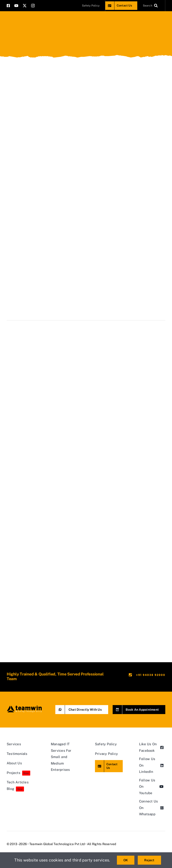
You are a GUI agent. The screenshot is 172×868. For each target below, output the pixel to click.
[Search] (151, 6)
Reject (149, 860)
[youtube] (16, 6)
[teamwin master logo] (24, 707)
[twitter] (25, 6)
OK (126, 860)
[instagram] (33, 6)
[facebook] (8, 6)
